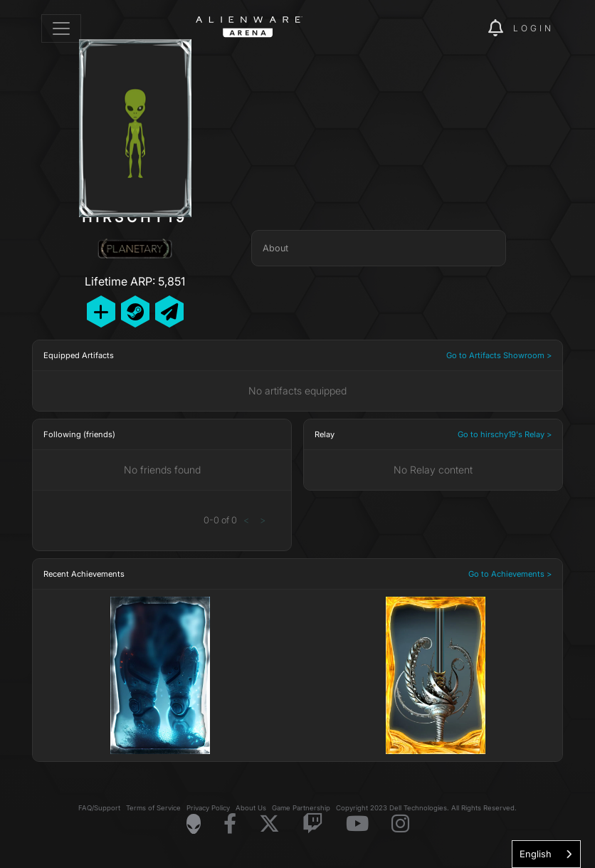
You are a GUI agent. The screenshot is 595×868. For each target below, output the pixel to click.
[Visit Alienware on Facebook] (230, 824)
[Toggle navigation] (61, 28)
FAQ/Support (99, 808)
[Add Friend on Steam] (135, 312)
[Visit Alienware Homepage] (194, 824)
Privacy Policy (208, 808)
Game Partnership (301, 808)
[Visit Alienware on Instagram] (400, 824)
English (536, 854)
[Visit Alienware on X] (269, 824)
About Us (251, 808)
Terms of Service (153, 808)
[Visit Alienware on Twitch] (313, 824)
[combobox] (546, 854)
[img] (453, 28)
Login (533, 28)
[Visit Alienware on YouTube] (357, 824)
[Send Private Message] (169, 312)
